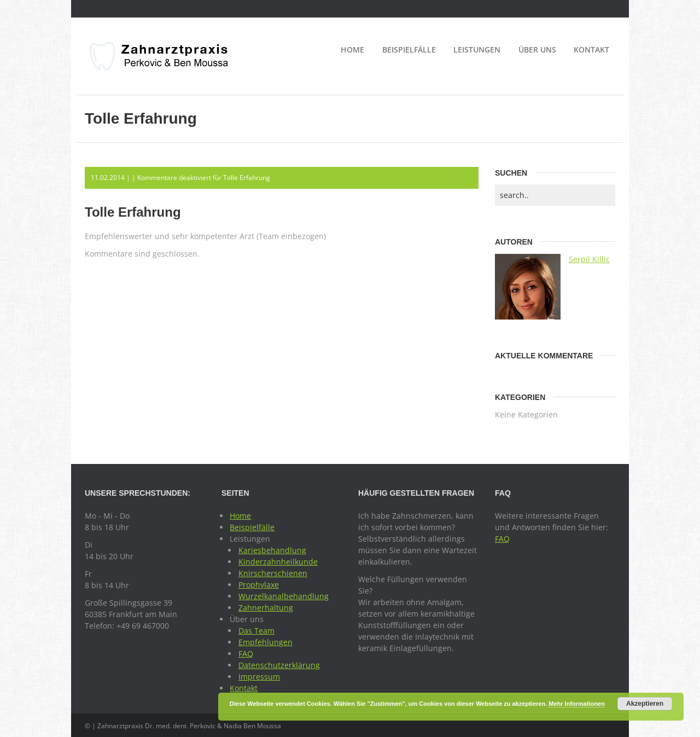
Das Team (256, 631)
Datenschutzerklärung (279, 665)
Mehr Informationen (577, 704)
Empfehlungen (266, 642)
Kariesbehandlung (272, 550)
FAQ (246, 654)
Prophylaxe (259, 585)
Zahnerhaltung (266, 608)
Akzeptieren (645, 704)
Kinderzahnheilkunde (278, 562)
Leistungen (477, 50)
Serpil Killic (589, 259)
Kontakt (591, 50)
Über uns (537, 50)
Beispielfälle (409, 50)
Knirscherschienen (273, 573)
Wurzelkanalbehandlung (284, 596)
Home (352, 50)
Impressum (259, 677)
